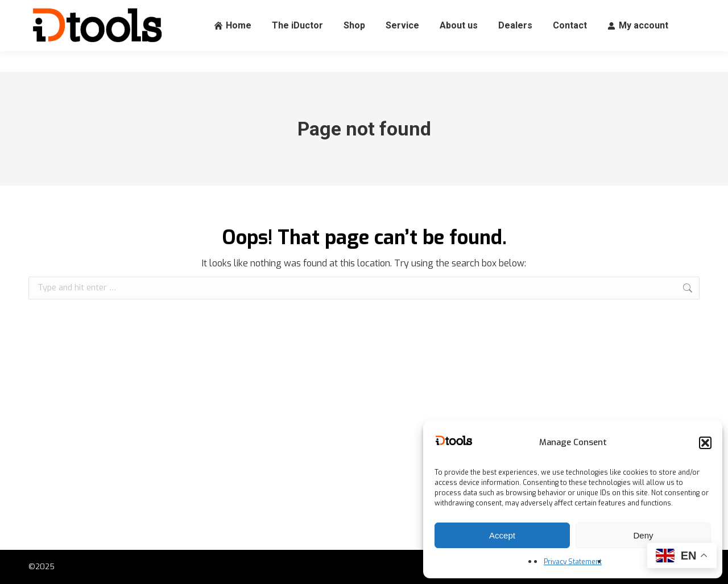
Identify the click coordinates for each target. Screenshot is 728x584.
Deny (643, 535)
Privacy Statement (573, 562)
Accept (502, 535)
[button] (705, 443)
